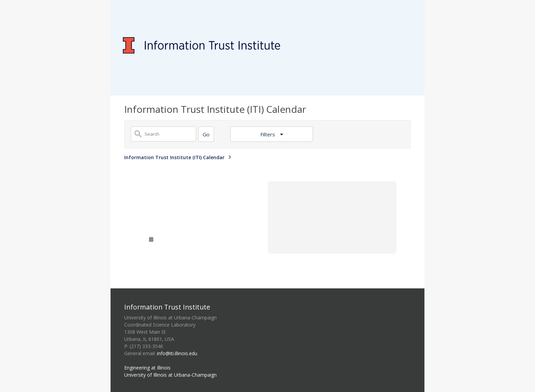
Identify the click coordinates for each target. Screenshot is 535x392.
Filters (268, 134)
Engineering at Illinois (147, 368)
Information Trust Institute (167, 307)
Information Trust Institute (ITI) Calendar (174, 157)
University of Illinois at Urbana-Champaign (170, 375)
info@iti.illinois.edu (177, 353)
